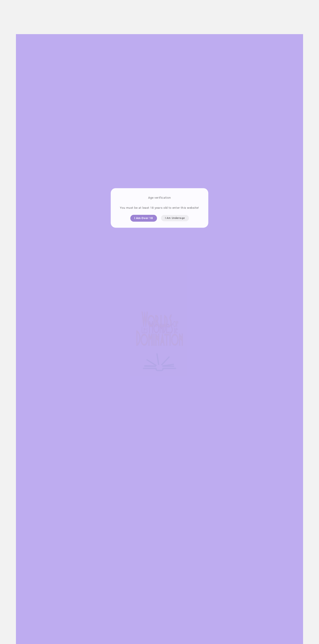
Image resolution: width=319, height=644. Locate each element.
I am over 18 (144, 218)
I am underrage (175, 218)
